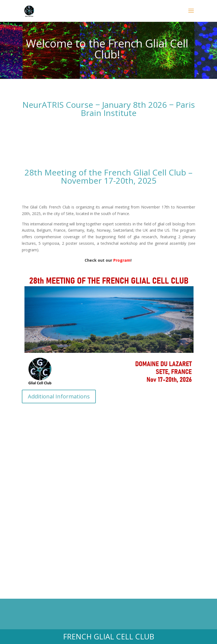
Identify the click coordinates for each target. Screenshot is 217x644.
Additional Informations (59, 396)
